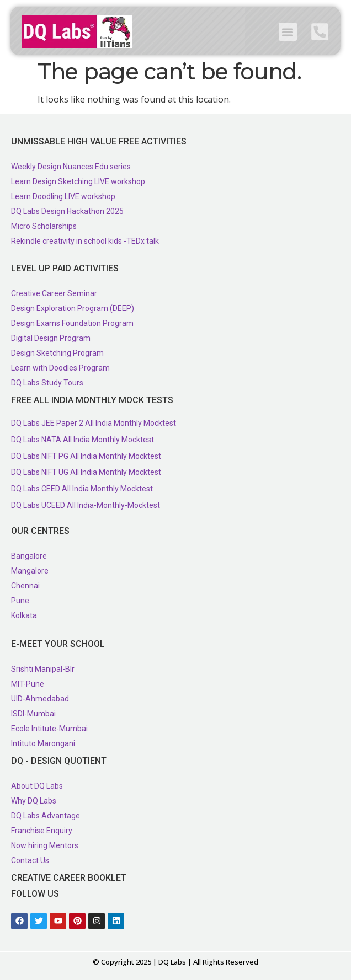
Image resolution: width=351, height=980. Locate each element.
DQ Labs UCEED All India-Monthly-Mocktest (86, 505)
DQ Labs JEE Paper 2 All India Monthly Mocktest (94, 423)
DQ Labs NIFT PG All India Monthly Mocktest (86, 456)
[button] (288, 32)
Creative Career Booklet (69, 878)
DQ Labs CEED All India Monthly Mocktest (82, 489)
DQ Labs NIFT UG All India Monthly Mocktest (86, 472)
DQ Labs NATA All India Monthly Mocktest (83, 440)
